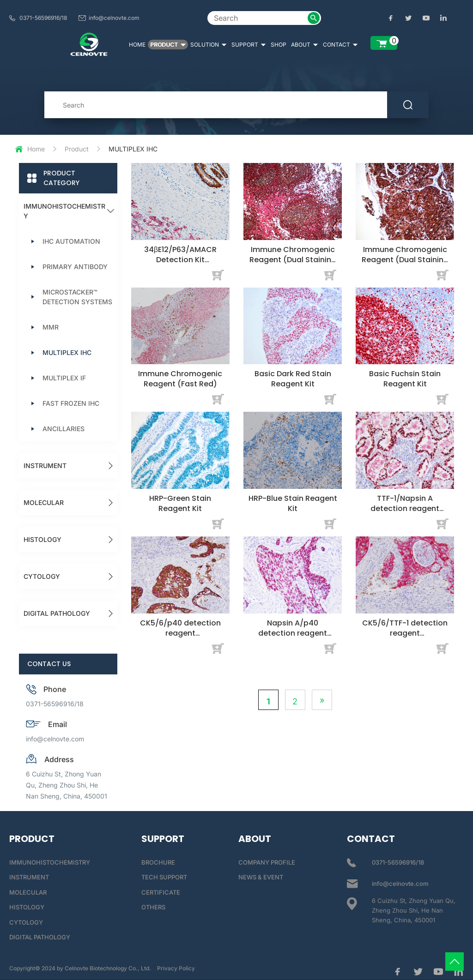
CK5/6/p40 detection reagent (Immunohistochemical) (180, 638)
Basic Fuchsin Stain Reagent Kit (405, 379)
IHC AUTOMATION (71, 241)
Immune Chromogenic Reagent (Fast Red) (180, 379)
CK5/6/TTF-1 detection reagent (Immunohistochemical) (405, 638)
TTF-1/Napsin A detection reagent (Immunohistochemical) (405, 514)
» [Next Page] (322, 700)
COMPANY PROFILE (267, 862)
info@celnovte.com (114, 18)
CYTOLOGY (42, 576)
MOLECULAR (44, 502)
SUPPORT (249, 45)
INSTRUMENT (45, 466)
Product (77, 149)
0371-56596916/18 (43, 18)
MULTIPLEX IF (64, 378)
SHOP (279, 45)
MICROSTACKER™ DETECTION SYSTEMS (77, 297)
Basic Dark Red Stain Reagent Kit (293, 379)
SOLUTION (209, 45)
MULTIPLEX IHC (67, 352)
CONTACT (340, 45)
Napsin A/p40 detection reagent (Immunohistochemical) (293, 638)
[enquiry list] (384, 43)
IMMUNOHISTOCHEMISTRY (64, 211)
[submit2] (314, 18)
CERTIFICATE (161, 892)
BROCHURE (158, 862)
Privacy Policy (176, 968)
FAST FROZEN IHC (71, 403)
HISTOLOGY (42, 539)
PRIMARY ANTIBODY (75, 267)
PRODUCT (168, 45)
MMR (51, 327)
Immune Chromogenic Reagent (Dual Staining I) (293, 260)
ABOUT (305, 45)
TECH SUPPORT (164, 877)
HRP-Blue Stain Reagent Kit (293, 503)
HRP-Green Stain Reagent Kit (180, 503)
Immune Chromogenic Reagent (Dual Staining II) (405, 260)
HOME (137, 45)
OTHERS (153, 907)
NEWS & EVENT (261, 877)
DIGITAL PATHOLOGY (57, 613)
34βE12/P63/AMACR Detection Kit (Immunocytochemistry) (180, 265)
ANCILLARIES (64, 429)
